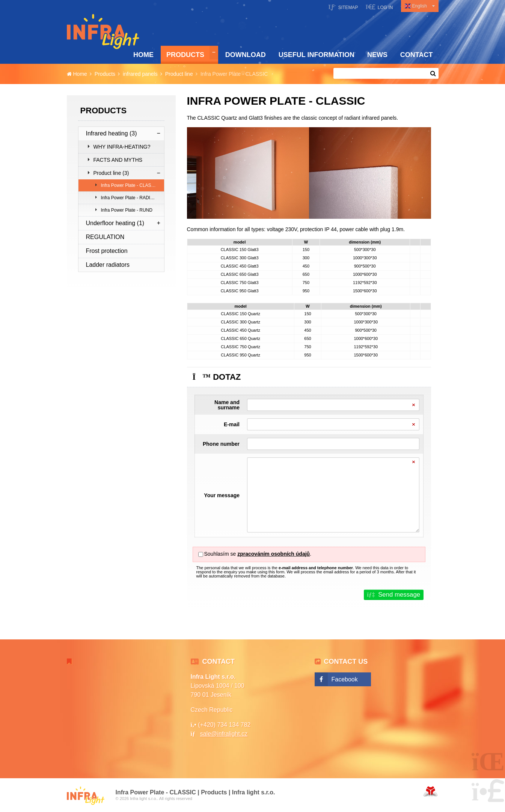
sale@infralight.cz (224, 734)
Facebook (345, 679)
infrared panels (140, 74)
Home (103, 32)
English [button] (420, 6)
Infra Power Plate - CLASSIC (130, 185)
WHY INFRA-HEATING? (122, 147)
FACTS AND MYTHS (118, 160)
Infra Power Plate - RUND (127, 210)
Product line (179, 74)
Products (185, 55)
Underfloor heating (115, 223)
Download (246, 55)
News (377, 55)
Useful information (317, 55)
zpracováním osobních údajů (274, 554)
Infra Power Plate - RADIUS (129, 198)
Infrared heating (112, 133)
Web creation (430, 791)
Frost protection (107, 251)
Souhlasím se (220, 554)
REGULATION (105, 237)
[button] (379, 7)
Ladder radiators (108, 265)
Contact (417, 55)
